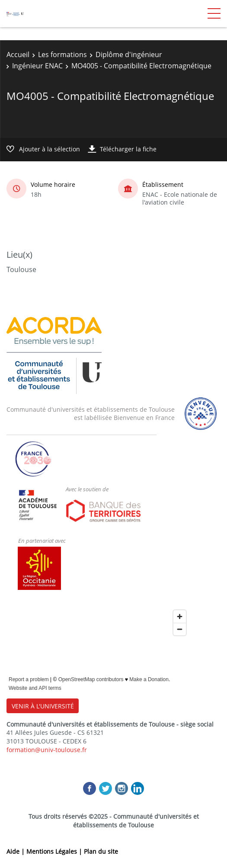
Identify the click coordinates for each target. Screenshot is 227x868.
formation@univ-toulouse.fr (47, 750)
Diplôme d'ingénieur (129, 54)
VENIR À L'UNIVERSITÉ (43, 706)
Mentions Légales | (55, 851)
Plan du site (101, 851)
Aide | (16, 851)
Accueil (18, 54)
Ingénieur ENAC (37, 66)
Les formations (62, 54)
